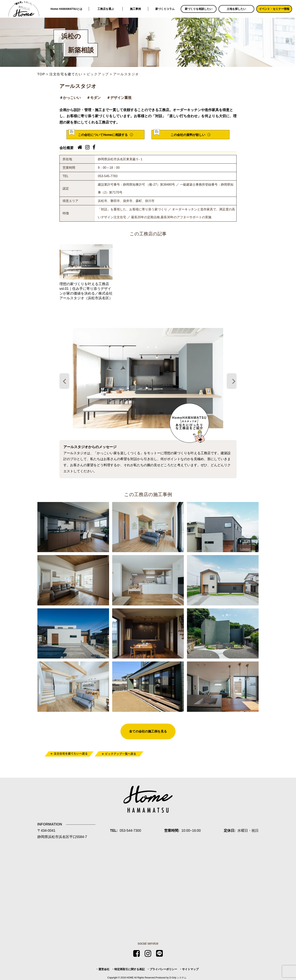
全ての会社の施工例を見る (148, 731)
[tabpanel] (148, 378)
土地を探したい (236, 9)
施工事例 (135, 9)
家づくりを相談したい (199, 9)
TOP (41, 74)
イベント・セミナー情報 (274, 9)
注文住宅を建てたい (66, 74)
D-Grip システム (178, 978)
